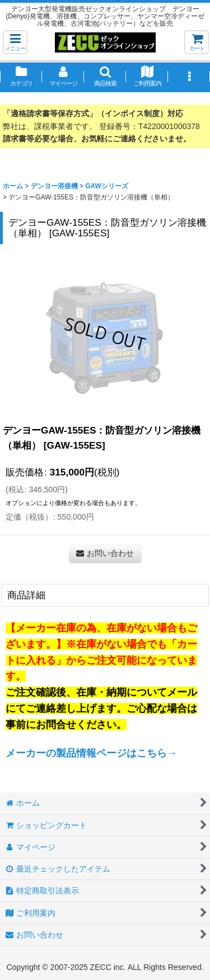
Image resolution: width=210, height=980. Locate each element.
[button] (15, 42)
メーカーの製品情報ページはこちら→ (91, 753)
